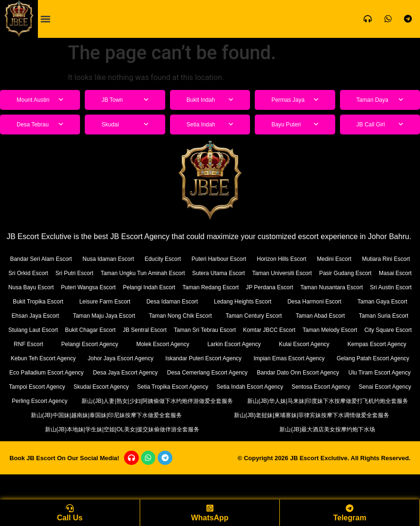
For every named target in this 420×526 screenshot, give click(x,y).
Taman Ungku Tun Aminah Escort (222, 273)
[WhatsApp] (210, 508)
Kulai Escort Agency (290, 358)
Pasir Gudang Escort (41, 287)
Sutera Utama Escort (307, 273)
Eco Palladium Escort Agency (159, 387)
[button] (46, 19)
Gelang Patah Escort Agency (56, 387)
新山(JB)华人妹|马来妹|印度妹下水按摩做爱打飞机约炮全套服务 (310, 429)
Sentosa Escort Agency (168, 415)
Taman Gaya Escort (211, 316)
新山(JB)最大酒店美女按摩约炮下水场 (329, 458)
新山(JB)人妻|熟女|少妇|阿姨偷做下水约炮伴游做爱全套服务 (105, 429)
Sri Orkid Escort (94, 273)
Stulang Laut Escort (317, 330)
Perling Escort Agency (365, 415)
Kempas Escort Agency (372, 358)
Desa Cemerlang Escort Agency (360, 387)
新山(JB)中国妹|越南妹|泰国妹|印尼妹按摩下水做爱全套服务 (106, 443)
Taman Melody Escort (262, 344)
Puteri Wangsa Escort (229, 287)
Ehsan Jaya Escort (287, 316)
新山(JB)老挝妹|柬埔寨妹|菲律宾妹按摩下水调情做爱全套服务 (312, 443)
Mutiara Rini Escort (36, 273)
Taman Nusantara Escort (110, 301)
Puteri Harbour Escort (254, 259)
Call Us (70, 518)
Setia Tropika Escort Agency (371, 401)
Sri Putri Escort (146, 273)
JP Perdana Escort (37, 301)
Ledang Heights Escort (48, 316)
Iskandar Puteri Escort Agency (256, 372)
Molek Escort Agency (130, 358)
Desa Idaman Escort (381, 301)
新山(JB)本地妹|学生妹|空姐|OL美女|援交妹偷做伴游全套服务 (124, 458)
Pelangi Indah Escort (303, 287)
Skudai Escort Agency (291, 401)
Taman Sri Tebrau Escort (110, 344)
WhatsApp (210, 518)
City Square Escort (333, 344)
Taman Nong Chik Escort (45, 330)
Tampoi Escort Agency (220, 401)
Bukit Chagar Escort (383, 330)
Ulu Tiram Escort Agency (144, 401)
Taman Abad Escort (188, 330)
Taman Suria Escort (252, 330)
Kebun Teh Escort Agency (54, 372)
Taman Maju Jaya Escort (370, 316)
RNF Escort (391, 344)
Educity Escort (188, 259)
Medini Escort (389, 259)
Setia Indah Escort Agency (61, 415)
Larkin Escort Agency (210, 358)
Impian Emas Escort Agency (363, 372)
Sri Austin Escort (180, 301)
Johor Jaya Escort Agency (152, 372)
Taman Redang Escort (377, 287)
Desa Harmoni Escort (132, 316)
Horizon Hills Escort (326, 259)
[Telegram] (350, 508)
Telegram (350, 518)
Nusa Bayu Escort (160, 287)
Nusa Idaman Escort (124, 259)
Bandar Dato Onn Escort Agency (55, 401)
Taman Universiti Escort (378, 273)
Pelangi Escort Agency (47, 358)
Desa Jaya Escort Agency (258, 387)
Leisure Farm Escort (312, 301)
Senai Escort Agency (268, 415)
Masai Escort (102, 287)
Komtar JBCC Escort (188, 344)
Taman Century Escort (120, 330)
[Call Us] (70, 508)
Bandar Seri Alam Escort (46, 259)
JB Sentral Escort (36, 344)
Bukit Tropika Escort (243, 301)
